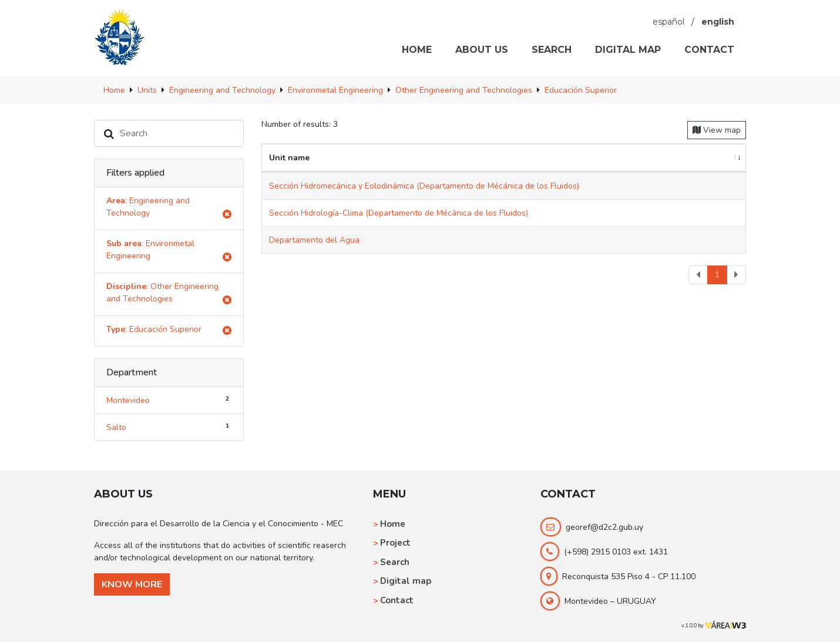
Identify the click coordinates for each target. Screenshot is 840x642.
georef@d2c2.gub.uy (604, 527)
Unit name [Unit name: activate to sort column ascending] (289, 158)
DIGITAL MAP (628, 50)
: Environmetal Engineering (169, 252)
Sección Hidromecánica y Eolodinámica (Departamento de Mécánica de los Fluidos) (424, 186)
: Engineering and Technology (169, 209)
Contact (397, 600)
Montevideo (169, 400)
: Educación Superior (169, 331)
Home (393, 524)
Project (395, 543)
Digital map (406, 581)
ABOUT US (482, 50)
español (668, 22)
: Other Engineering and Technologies (169, 295)
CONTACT (709, 50)
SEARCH (552, 50)
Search (395, 562)
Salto (169, 427)
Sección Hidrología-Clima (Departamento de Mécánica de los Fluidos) (399, 213)
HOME (417, 50)
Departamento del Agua (314, 240)
